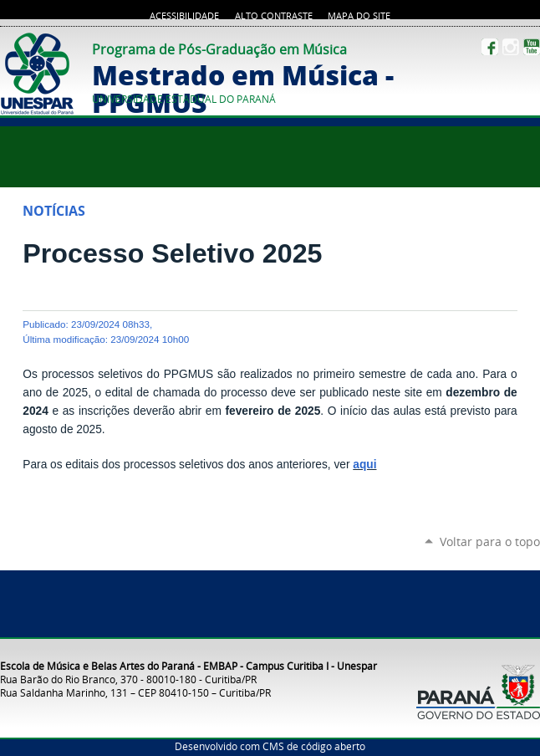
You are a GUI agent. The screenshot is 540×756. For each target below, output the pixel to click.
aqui (364, 465)
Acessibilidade (184, 16)
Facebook (490, 47)
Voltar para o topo (490, 541)
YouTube (532, 47)
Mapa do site (359, 16)
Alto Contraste (274, 16)
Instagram (511, 47)
